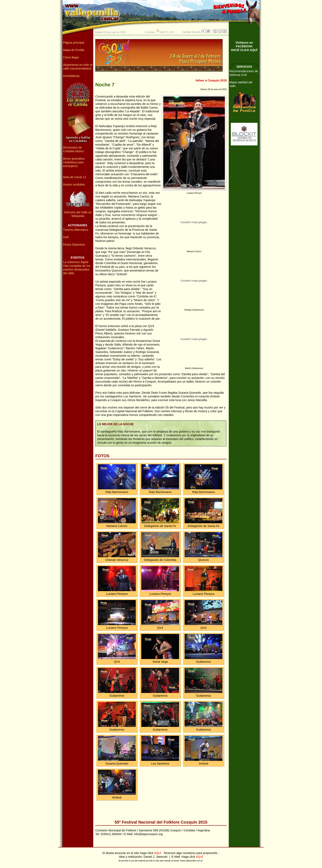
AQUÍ (158, 853)
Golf (66, 237)
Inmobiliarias (71, 76)
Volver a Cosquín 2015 (211, 80)
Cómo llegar (71, 57)
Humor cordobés (74, 185)
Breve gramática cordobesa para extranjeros (74, 162)
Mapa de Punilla (74, 50)
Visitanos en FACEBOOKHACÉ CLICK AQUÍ (244, 46)
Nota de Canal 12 (75, 177)
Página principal (74, 43)
